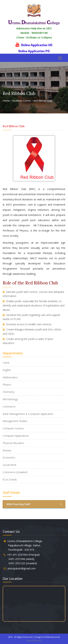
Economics (9, 458)
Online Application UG (37, 45)
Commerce (9, 407)
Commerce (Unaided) (15, 472)
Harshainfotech (34, 640)
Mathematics (10, 377)
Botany (7, 450)
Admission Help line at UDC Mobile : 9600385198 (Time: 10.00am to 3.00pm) (34, 33)
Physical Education (13, 443)
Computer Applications (16, 436)
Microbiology (10, 399)
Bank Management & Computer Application (28, 414)
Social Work (9, 465)
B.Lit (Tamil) (10, 480)
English (7, 370)
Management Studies (15, 421)
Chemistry (8, 392)
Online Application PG (34, 51)
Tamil (6, 363)
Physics (7, 385)
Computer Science (13, 428)
